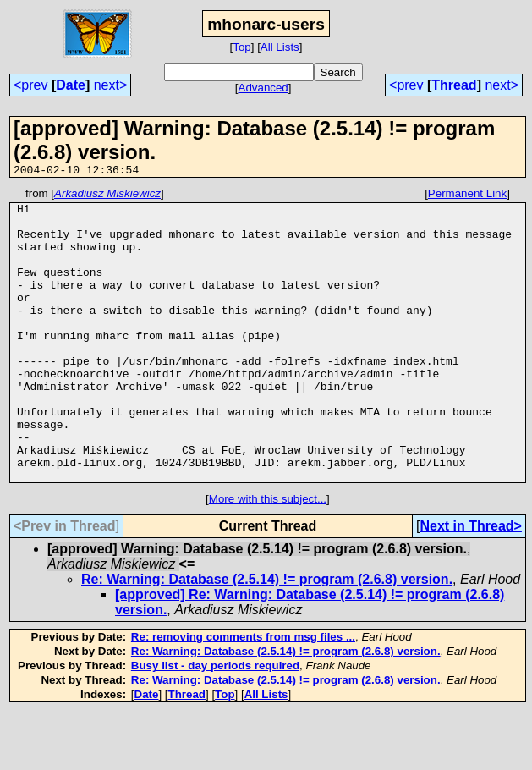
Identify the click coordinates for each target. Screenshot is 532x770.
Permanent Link (467, 196)
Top (242, 47)
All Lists (280, 47)
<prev (30, 85)
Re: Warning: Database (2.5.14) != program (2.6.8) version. (267, 638)
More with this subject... (268, 557)
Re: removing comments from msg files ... (243, 695)
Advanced (263, 88)
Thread (454, 85)
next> (111, 85)
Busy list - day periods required (215, 724)
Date (71, 85)
